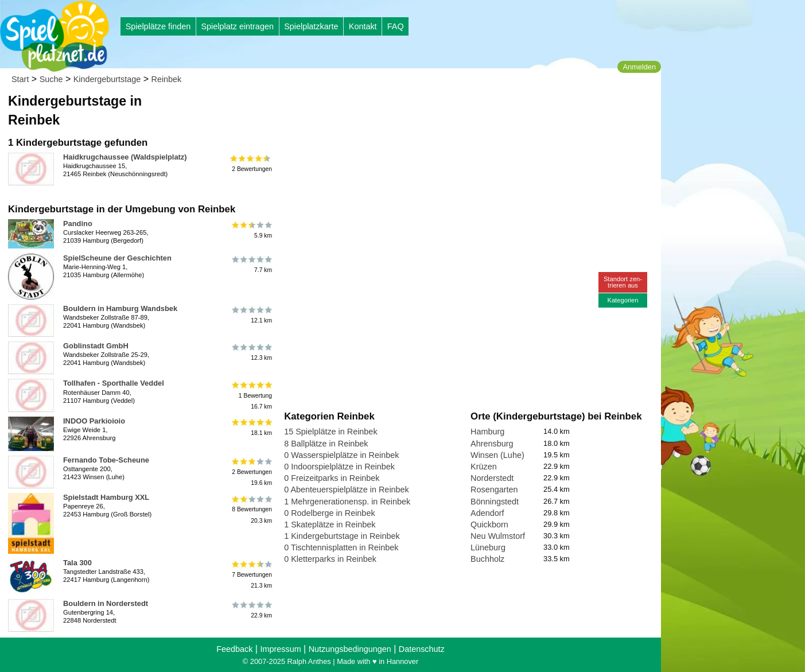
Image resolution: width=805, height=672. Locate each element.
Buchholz (487, 559)
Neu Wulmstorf (498, 536)
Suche (51, 79)
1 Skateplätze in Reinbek (330, 525)
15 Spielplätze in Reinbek (330, 432)
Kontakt (363, 26)
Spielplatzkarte (311, 26)
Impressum (280, 649)
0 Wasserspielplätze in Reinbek (341, 455)
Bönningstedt (495, 502)
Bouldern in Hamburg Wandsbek (120, 308)
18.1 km (251, 428)
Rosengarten (494, 490)
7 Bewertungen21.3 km (251, 575)
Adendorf (487, 513)
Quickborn (489, 525)
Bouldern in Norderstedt (106, 603)
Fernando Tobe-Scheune (106, 460)
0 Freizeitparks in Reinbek (332, 478)
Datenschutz (422, 649)
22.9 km (251, 610)
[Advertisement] (414, 109)
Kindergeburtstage (107, 79)
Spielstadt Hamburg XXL (106, 497)
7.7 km (251, 265)
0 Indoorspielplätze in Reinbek (339, 467)
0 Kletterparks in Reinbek (330, 559)
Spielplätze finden (158, 26)
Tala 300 (77, 563)
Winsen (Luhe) (497, 455)
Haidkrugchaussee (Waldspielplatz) (125, 157)
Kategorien (623, 300)
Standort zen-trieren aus (623, 282)
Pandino (78, 224)
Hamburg (487, 432)
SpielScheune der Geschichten (117, 258)
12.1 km (251, 315)
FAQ (396, 26)
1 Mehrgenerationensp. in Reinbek (347, 502)
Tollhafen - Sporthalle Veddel (114, 383)
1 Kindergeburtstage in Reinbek (342, 536)
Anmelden (639, 67)
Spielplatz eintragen (237, 26)
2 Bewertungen (251, 164)
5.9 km (251, 230)
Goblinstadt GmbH (96, 346)
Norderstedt (492, 478)
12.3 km (251, 352)
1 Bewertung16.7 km (251, 395)
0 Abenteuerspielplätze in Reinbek (347, 490)
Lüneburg (488, 547)
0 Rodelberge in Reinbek (329, 513)
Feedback (234, 649)
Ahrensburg (492, 444)
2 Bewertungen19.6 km (251, 472)
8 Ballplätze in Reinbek (326, 444)
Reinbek (167, 79)
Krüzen (484, 467)
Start (20, 79)
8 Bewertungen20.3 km (251, 509)
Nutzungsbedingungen (350, 649)
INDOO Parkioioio (94, 421)
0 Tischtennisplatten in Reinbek (341, 547)
